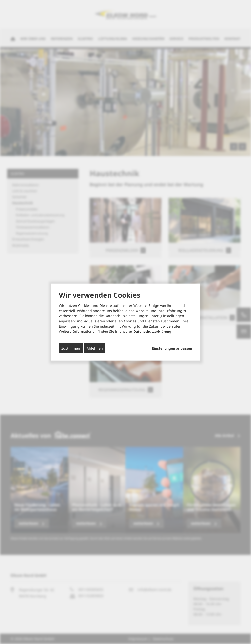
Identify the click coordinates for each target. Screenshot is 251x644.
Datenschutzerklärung (152, 331)
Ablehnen (95, 348)
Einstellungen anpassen (172, 348)
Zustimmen (71, 348)
